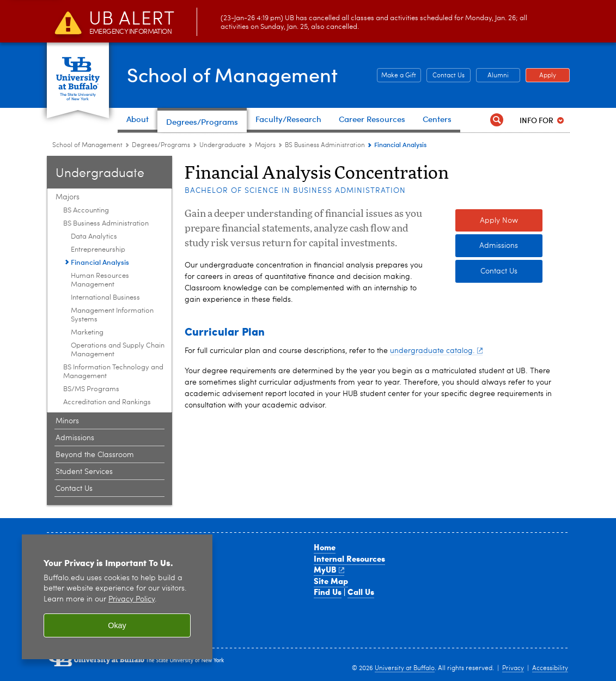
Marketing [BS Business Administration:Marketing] (87, 333)
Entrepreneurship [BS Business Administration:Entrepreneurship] (98, 250)
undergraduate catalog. (437, 351)
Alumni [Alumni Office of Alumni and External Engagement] (492, 76)
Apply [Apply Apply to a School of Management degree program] (541, 76)
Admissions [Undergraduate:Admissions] (75, 438)
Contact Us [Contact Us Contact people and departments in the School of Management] (446, 76)
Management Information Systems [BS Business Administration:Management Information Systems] (112, 315)
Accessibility (550, 668)
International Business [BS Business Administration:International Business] (105, 298)
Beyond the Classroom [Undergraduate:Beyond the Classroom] (95, 455)
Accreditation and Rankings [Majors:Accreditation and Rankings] (107, 402)
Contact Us (499, 271)
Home (325, 547)
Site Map (331, 581)
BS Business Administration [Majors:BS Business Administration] (325, 145)
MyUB (329, 569)
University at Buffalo (405, 668)
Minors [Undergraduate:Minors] (67, 421)
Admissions (499, 246)
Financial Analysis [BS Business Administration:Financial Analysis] (100, 262)
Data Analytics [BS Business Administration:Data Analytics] (94, 237)
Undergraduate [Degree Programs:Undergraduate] (222, 145)
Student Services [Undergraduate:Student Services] (84, 472)
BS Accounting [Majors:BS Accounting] (86, 211)
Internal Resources (349, 558)
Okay (117, 625)
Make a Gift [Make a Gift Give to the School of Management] (397, 76)
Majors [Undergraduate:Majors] (265, 145)
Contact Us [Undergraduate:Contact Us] (74, 489)
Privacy (513, 668)
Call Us (361, 592)
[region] (117, 597)
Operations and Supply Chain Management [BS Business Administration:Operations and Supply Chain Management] (118, 350)
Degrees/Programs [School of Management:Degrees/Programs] (161, 145)
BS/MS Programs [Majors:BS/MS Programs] (91, 389)
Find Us (328, 592)
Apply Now (499, 221)
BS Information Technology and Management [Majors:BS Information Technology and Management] (113, 372)
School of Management (232, 74)
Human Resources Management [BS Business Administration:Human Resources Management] (100, 280)
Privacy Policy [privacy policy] (132, 600)
